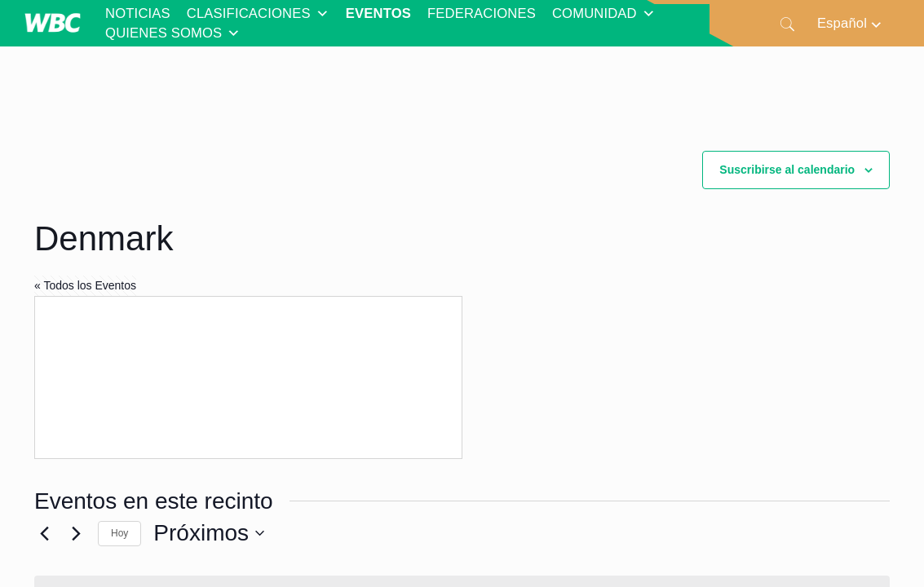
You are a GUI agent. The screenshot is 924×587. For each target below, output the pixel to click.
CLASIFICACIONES (258, 14)
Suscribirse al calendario (787, 170)
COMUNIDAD (604, 14)
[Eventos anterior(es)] (44, 533)
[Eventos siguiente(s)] (76, 533)
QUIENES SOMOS (173, 33)
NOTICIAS (138, 13)
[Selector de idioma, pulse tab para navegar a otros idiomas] (850, 23)
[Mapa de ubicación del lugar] (248, 377)
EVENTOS (378, 13)
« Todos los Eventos (85, 285)
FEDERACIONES (482, 13)
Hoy (119, 533)
